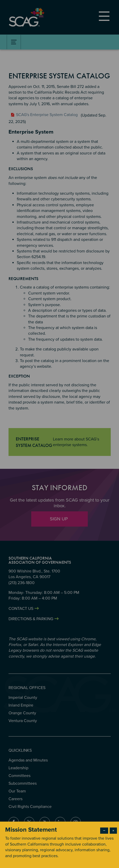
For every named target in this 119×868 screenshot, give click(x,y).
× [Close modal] (113, 831)
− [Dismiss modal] (104, 831)
